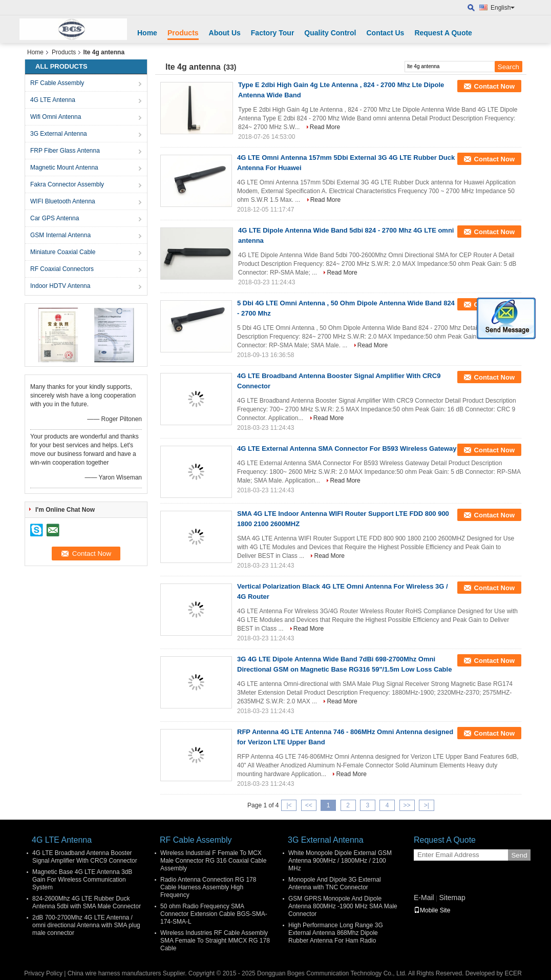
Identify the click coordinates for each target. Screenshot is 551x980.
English (503, 8)
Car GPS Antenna (55, 218)
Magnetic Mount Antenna (64, 168)
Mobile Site (432, 910)
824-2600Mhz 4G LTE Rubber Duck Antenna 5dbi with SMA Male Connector (87, 902)
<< (309, 805)
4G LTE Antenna (53, 100)
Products (183, 33)
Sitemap (452, 898)
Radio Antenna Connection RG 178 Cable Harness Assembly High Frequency (208, 887)
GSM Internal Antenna (60, 235)
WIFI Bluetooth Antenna (63, 201)
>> (407, 805)
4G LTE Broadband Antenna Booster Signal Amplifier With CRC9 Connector (85, 857)
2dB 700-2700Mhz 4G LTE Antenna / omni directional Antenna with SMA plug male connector (86, 925)
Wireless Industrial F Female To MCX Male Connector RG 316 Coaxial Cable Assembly (213, 861)
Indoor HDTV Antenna (60, 286)
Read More (325, 127)
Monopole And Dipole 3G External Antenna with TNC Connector (335, 883)
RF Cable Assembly (57, 83)
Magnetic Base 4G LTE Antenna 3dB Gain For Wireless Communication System (82, 880)
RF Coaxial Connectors (62, 269)
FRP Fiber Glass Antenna (65, 151)
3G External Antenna (59, 134)
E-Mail (424, 898)
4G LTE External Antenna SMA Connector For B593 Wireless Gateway (347, 449)
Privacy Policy (43, 973)
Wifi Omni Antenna (56, 117)
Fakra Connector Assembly (67, 184)
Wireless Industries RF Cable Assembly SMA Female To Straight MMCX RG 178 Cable (215, 941)
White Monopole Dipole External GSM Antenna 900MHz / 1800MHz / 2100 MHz (340, 861)
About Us (225, 33)
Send (519, 855)
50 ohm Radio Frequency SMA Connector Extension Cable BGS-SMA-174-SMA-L (214, 914)
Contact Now (494, 86)
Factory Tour (273, 33)
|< (289, 805)
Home (147, 33)
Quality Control (330, 33)
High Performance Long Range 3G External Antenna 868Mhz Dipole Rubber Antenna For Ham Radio (336, 933)
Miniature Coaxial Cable (63, 252)
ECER (513, 973)
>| (427, 805)
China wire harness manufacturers (114, 973)
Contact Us (385, 33)
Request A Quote (443, 33)
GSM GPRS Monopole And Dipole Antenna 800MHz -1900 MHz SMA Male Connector (343, 906)
